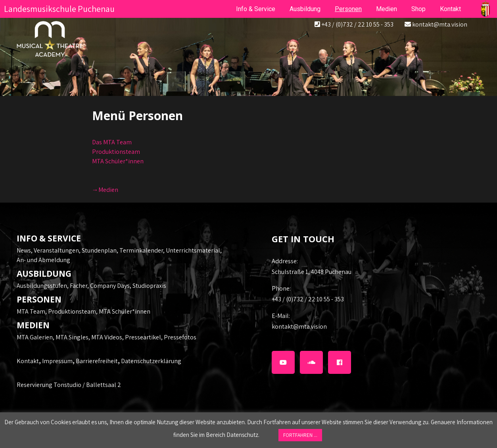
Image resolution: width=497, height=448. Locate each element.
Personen (348, 9)
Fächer (79, 286)
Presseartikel (143, 337)
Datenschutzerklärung (151, 361)
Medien (387, 9)
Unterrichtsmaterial (193, 250)
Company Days (110, 286)
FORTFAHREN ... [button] (300, 435)
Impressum (57, 361)
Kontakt (28, 361)
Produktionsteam (116, 152)
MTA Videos (107, 337)
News (24, 250)
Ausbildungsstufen (42, 286)
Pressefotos (180, 337)
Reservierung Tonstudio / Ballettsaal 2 (69, 385)
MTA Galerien (35, 337)
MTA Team (31, 311)
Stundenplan (99, 250)
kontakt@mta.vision (440, 24)
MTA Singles (72, 337)
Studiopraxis (149, 286)
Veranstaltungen (56, 250)
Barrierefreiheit (97, 361)
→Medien (105, 190)
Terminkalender (141, 250)
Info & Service (256, 9)
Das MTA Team (112, 142)
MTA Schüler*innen (118, 161)
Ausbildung (305, 9)
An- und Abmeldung (43, 260)
